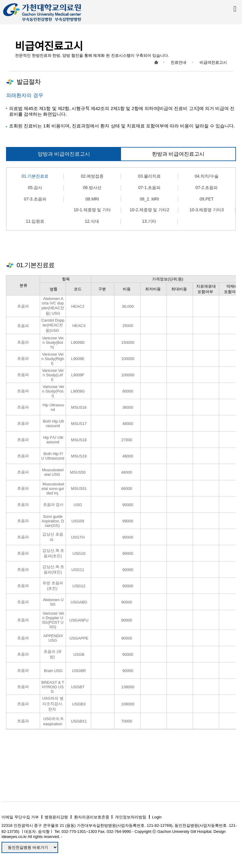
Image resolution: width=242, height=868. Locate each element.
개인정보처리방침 (131, 817)
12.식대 (92, 221)
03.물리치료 (149, 176)
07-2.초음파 (206, 188)
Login (157, 817)
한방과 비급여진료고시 (178, 154)
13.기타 (149, 221)
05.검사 (35, 188)
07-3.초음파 (35, 199)
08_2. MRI (149, 199)
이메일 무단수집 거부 (20, 817)
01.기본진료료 (35, 176)
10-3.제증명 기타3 (207, 210)
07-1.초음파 (149, 188)
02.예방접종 (92, 176)
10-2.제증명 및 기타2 (149, 210)
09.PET (207, 199)
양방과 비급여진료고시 (64, 154)
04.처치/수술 (207, 176)
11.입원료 (35, 221)
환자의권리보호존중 (92, 817)
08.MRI (92, 199)
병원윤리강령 (56, 817)
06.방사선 (92, 188)
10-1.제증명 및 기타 (92, 210)
